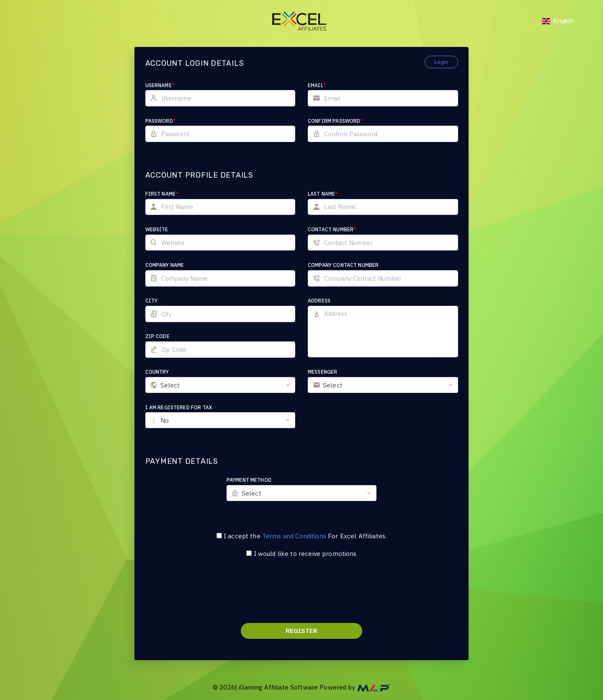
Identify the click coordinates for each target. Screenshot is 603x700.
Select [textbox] (170, 385)
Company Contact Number (343, 265)
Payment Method (249, 480)
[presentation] (301, 596)
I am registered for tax (179, 407)
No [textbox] (165, 420)
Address (319, 301)
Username (160, 85)
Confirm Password (336, 121)
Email (317, 85)
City (152, 301)
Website (157, 229)
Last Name (323, 194)
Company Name (165, 265)
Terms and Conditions (294, 536)
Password (161, 121)
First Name (162, 194)
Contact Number (332, 229)
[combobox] (220, 385)
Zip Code (157, 336)
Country (157, 372)
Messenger (322, 372)
